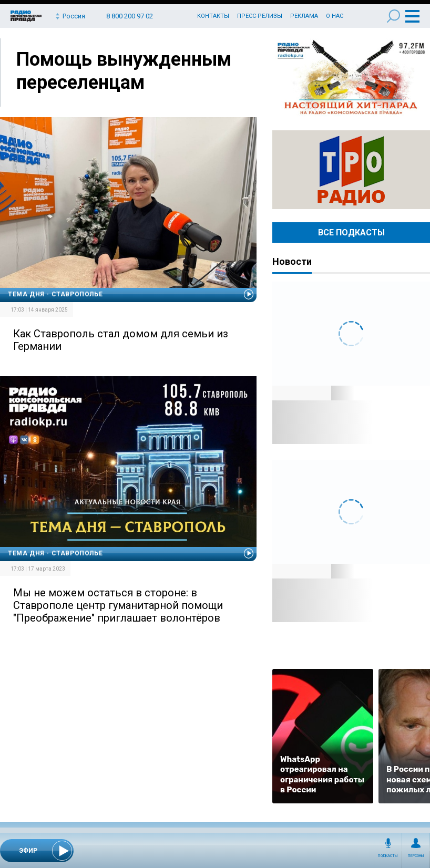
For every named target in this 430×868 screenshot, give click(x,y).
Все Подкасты (351, 233)
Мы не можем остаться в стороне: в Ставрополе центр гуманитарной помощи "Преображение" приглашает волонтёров (118, 605)
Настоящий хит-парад (351, 78)
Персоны (416, 856)
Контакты (213, 16)
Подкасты (388, 856)
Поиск (393, 16)
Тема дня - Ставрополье (55, 294)
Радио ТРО (351, 170)
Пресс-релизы (260, 16)
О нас (335, 16)
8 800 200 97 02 (130, 16)
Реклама (304, 16)
